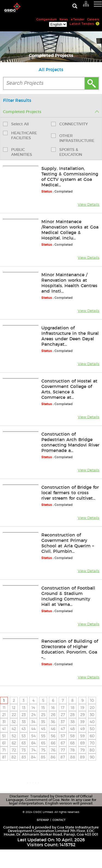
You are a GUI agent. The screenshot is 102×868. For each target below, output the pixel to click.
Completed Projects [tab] (51, 112)
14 (33, 707)
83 (24, 757)
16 (53, 707)
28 (72, 714)
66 (53, 743)
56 (53, 736)
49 (82, 729)
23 (24, 714)
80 (92, 750)
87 (63, 757)
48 (72, 729)
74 (33, 750)
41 (4, 729)
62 (14, 743)
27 (63, 714)
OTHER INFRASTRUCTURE (73, 138)
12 (14, 707)
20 (92, 707)
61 (4, 743)
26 (53, 714)
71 (4, 750)
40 (92, 722)
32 (14, 722)
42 (14, 729)
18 (73, 707)
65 (43, 743)
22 (14, 714)
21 (4, 714)
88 (73, 757)
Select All (16, 124)
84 (33, 757)
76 (53, 750)
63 (24, 743)
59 (82, 736)
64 (33, 743)
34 (33, 722)
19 (82, 707)
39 (82, 722)
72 (14, 750)
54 (33, 736)
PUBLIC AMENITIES (18, 152)
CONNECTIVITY (69, 124)
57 (63, 736)
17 (63, 707)
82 (14, 757)
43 (24, 729)
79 (82, 750)
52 (14, 736)
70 (92, 743)
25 (43, 714)
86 (53, 757)
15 (43, 707)
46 (53, 729)
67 (63, 743)
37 (63, 722)
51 (4, 736)
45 (43, 729)
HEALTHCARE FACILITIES (20, 135)
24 (33, 714)
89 (82, 757)
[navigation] (91, 7)
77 (63, 750)
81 (4, 757)
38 (73, 722)
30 (92, 714)
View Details (89, 204)
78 (72, 750)
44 (33, 729)
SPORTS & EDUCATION (67, 152)
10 (92, 700)
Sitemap (43, 838)
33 (24, 722)
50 (92, 729)
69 (82, 743)
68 (72, 743)
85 (43, 757)
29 (82, 714)
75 (43, 750)
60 (92, 736)
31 (4, 722)
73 (24, 750)
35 (43, 722)
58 (72, 736)
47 (63, 729)
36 (53, 722)
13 (24, 707)
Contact (59, 838)
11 (4, 707)
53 (24, 736)
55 (43, 736)
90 (92, 757)
